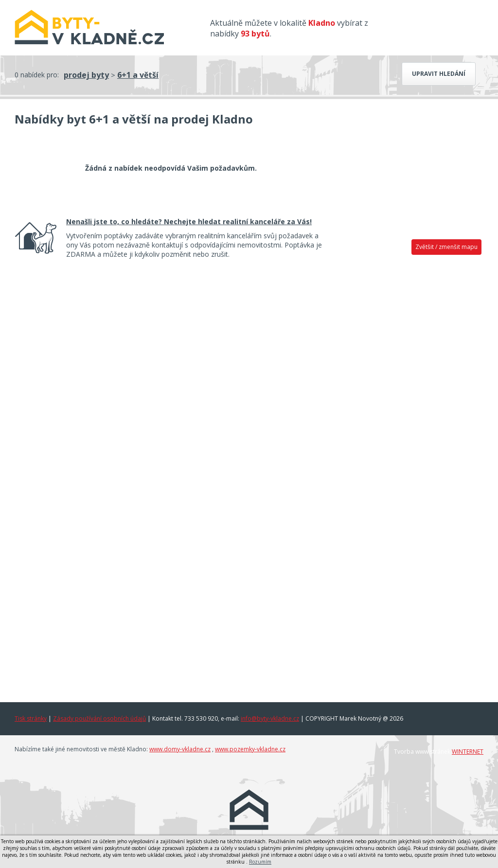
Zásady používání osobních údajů (99, 718)
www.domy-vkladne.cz (180, 749)
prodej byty (86, 75)
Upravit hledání (439, 74)
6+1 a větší (138, 75)
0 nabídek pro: (37, 75)
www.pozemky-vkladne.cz (250, 749)
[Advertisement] (409, 412)
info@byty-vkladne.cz (270, 718)
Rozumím (260, 862)
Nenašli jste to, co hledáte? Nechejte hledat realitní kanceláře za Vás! (189, 221)
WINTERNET (468, 752)
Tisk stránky (31, 718)
